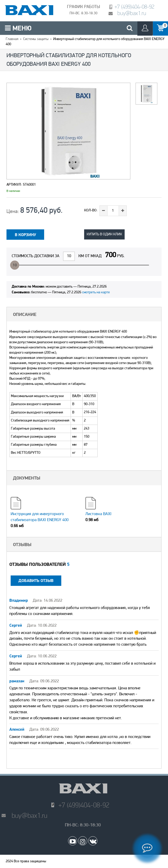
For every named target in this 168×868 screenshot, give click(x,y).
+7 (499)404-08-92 (134, 7)
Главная (12, 39)
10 (15, 265)
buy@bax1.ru (132, 13)
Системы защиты (36, 39)
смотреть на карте (96, 292)
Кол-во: (91, 210)
